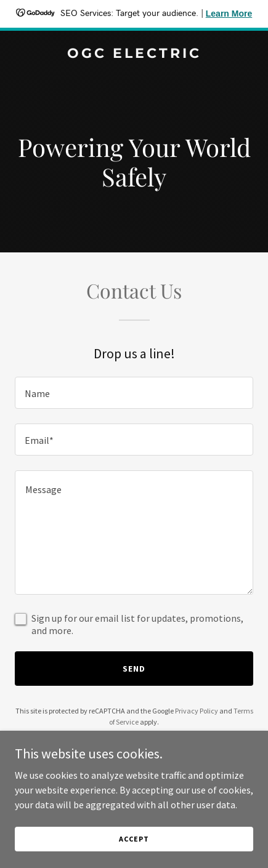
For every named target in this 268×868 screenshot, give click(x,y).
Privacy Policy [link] (197, 711)
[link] (134, 54)
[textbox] (134, 393)
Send (134, 669)
